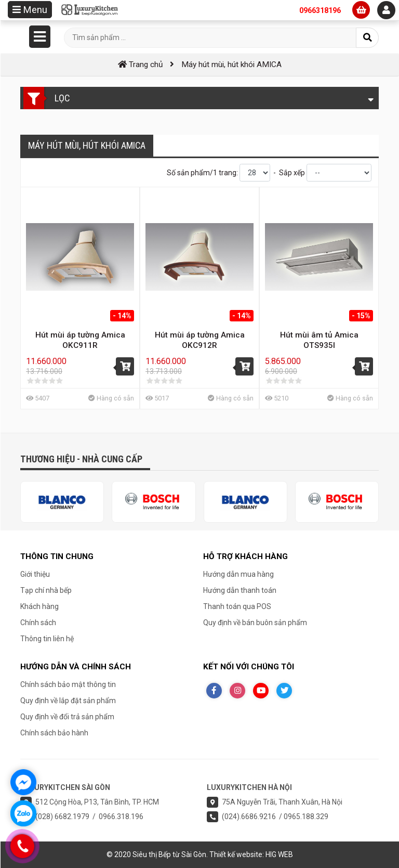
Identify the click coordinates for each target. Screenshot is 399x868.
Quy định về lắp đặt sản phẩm (68, 701)
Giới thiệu (35, 574)
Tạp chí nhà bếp (46, 590)
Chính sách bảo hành (54, 733)
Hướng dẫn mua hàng (238, 574)
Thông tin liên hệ (47, 639)
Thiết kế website (236, 854)
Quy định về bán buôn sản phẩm (255, 623)
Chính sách (38, 623)
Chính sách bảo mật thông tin (68, 684)
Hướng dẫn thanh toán (240, 590)
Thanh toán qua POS (237, 606)
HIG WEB (279, 854)
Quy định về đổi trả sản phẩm (67, 717)
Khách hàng (39, 606)
